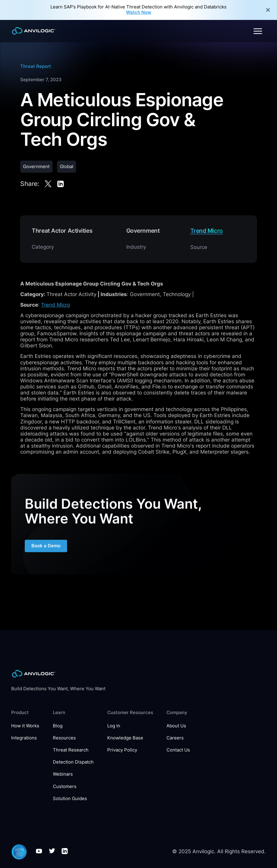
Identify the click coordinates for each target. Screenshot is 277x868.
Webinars (63, 774)
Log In (114, 726)
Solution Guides (70, 799)
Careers (175, 738)
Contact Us (178, 750)
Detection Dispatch (73, 762)
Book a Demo (46, 550)
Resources (64, 738)
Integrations (24, 738)
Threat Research (71, 750)
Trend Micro (56, 305)
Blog (58, 726)
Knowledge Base (125, 738)
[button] (257, 31)
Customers (65, 787)
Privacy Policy (122, 750)
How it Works (25, 726)
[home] (34, 31)
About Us (176, 726)
